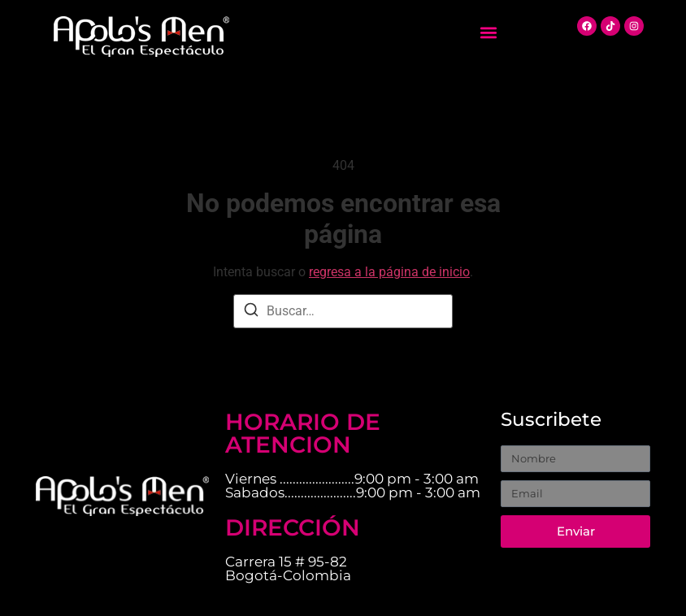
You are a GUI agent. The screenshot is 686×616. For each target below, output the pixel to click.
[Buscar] (251, 312)
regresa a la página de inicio (389, 272)
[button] (489, 33)
